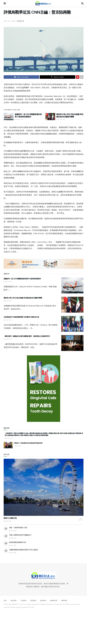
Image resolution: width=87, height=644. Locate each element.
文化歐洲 (23, 600)
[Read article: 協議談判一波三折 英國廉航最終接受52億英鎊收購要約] (9, 117)
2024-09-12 (9, 438)
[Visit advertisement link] (44, 264)
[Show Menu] (5, 3)
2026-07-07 (8, 320)
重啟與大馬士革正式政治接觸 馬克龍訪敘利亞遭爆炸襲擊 (23, 298)
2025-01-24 (18, 446)
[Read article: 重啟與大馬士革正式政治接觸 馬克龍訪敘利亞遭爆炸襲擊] (50, 117)
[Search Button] (82, 3)
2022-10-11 (7, 21)
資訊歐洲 (33, 600)
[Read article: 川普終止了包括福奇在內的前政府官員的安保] (8, 445)
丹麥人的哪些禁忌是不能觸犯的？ (21, 535)
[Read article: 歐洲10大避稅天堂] (44, 487)
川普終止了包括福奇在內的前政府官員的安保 (28, 443)
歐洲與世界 (21, 21)
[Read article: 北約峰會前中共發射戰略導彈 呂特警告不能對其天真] (72, 324)
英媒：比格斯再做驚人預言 (18, 527)
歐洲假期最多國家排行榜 (18, 542)
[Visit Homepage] (43, 3)
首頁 (5, 600)
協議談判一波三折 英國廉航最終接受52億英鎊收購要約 (22, 279)
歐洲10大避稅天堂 (10, 518)
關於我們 (64, 600)
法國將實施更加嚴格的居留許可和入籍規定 (24, 550)
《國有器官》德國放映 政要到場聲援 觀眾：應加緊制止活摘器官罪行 (27, 336)
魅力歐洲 (14, 600)
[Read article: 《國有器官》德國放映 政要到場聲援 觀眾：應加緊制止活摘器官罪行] (72, 343)
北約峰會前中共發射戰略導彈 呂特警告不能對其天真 (21, 317)
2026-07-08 (19, 119)
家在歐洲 (43, 600)
